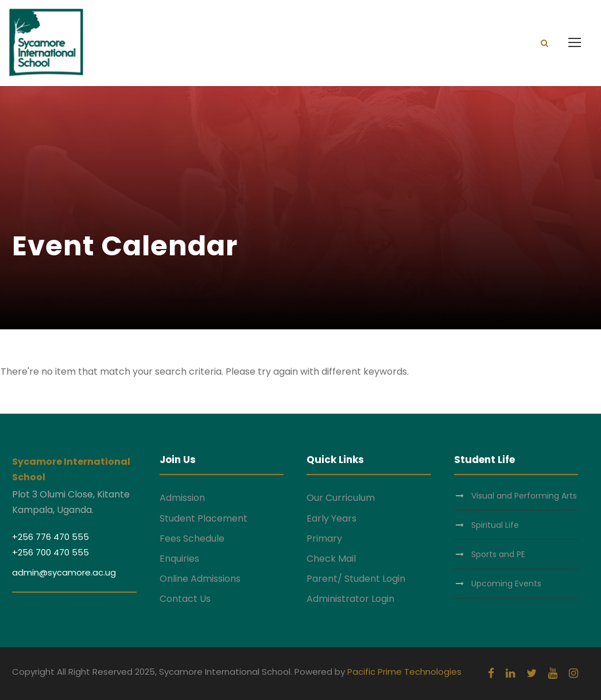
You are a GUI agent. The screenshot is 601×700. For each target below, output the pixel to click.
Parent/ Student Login (356, 579)
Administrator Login (350, 599)
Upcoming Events (506, 584)
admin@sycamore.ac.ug (64, 572)
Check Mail (331, 559)
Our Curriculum (341, 498)
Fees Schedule (192, 538)
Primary (324, 538)
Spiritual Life (495, 525)
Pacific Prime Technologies (404, 672)
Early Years (331, 518)
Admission (182, 498)
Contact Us (185, 599)
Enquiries (179, 559)
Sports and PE (498, 554)
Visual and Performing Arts (524, 496)
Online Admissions (200, 579)
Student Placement (203, 518)
